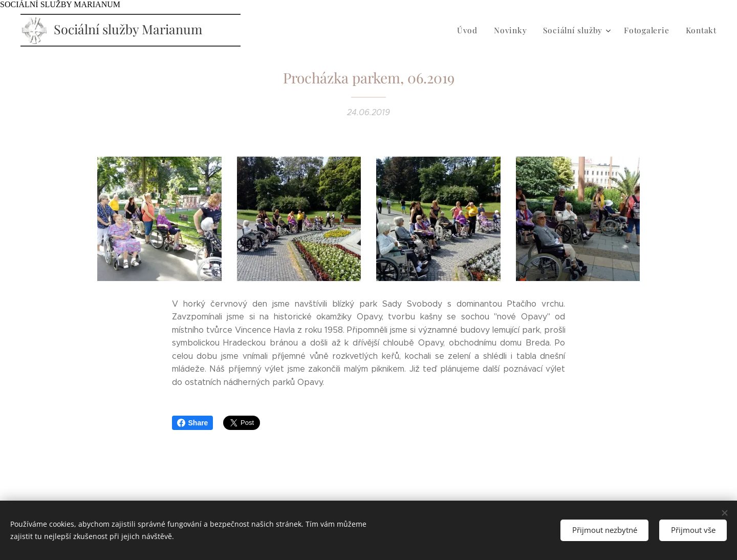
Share (193, 423)
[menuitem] (476, 30)
